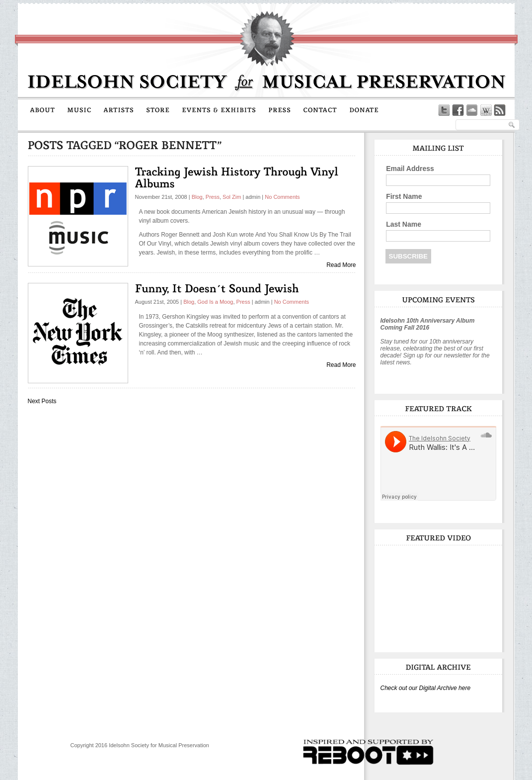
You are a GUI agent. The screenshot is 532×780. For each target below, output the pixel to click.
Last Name (404, 224)
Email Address (410, 169)
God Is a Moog (215, 302)
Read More (341, 265)
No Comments (282, 197)
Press (213, 197)
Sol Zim (232, 197)
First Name (404, 196)
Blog (197, 197)
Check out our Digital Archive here (426, 688)
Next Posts (42, 401)
